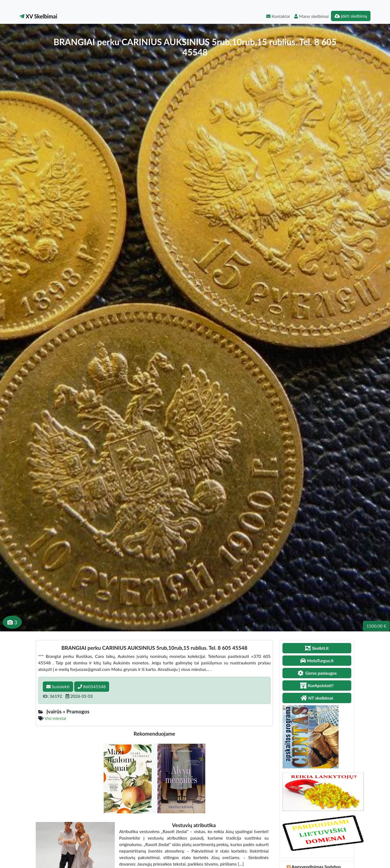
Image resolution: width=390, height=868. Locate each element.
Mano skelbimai (311, 16)
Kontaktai (278, 16)
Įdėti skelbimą (351, 16)
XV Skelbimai (38, 16)
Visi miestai (55, 718)
